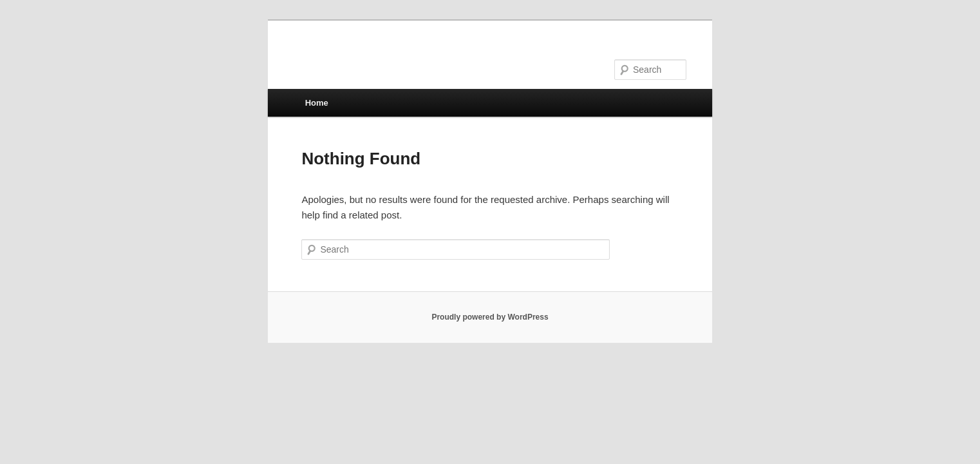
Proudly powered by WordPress (490, 317)
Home (317, 103)
